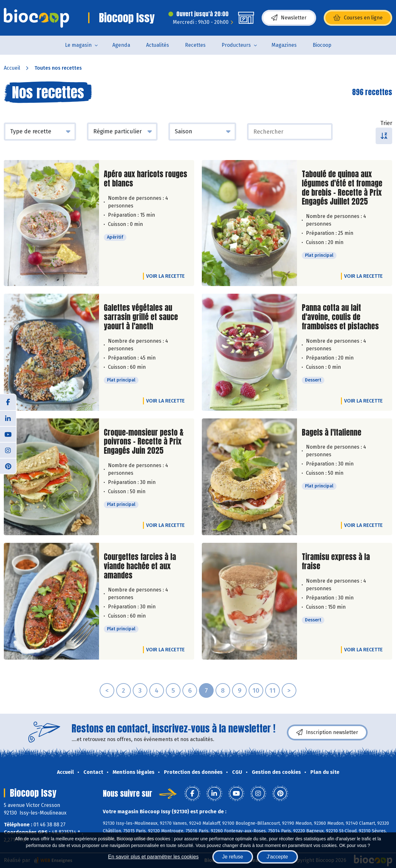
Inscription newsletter (327, 732)
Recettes (195, 45)
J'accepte (277, 857)
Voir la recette (165, 276)
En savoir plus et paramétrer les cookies (153, 857)
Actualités (158, 45)
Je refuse (233, 857)
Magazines (284, 45)
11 (272, 690)
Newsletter (289, 18)
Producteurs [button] (236, 45)
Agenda (121, 45)
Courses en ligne (358, 18)
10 (256, 690)
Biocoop (322, 45)
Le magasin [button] (78, 45)
